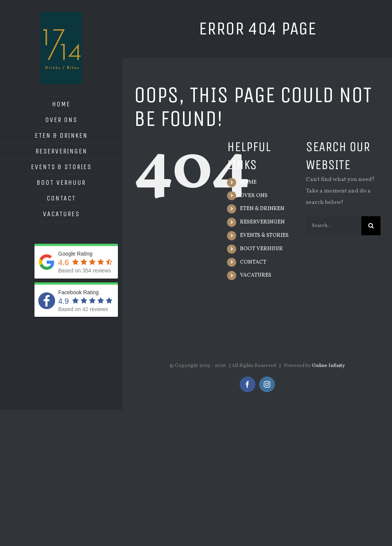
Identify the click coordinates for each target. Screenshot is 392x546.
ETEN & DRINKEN (262, 209)
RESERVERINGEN (262, 222)
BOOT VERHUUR (261, 249)
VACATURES (256, 275)
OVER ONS (254, 196)
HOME (248, 182)
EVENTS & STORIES (264, 236)
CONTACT (253, 262)
